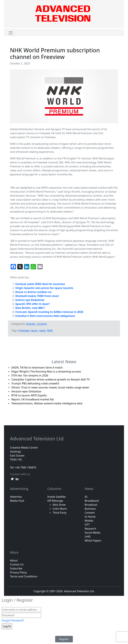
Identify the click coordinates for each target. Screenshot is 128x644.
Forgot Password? (13, 620)
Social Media (92, 533)
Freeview (24, 330)
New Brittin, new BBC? (30, 308)
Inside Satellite (56, 497)
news (42, 330)
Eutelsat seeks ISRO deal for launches (40, 284)
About (14, 560)
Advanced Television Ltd (37, 439)
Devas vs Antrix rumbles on (33, 292)
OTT (87, 525)
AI (86, 497)
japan (34, 330)
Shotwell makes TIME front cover (37, 296)
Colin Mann (60, 509)
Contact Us (17, 564)
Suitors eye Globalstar (30, 300)
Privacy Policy (18, 572)
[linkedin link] (17, 479)
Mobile (89, 521)
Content (42, 324)
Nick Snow (59, 505)
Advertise (16, 497)
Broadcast (91, 505)
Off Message (55, 501)
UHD (88, 537)
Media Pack (17, 501)
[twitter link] (12, 479)
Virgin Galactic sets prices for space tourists (44, 288)
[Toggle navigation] (11, 33)
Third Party (59, 513)
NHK (50, 330)
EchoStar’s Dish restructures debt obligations (45, 316)
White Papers (93, 541)
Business (90, 509)
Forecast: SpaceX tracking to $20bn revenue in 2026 (49, 312)
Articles (31, 324)
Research (90, 529)
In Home (90, 517)
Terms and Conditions (24, 576)
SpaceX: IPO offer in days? (32, 304)
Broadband (92, 501)
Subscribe (16, 568)
